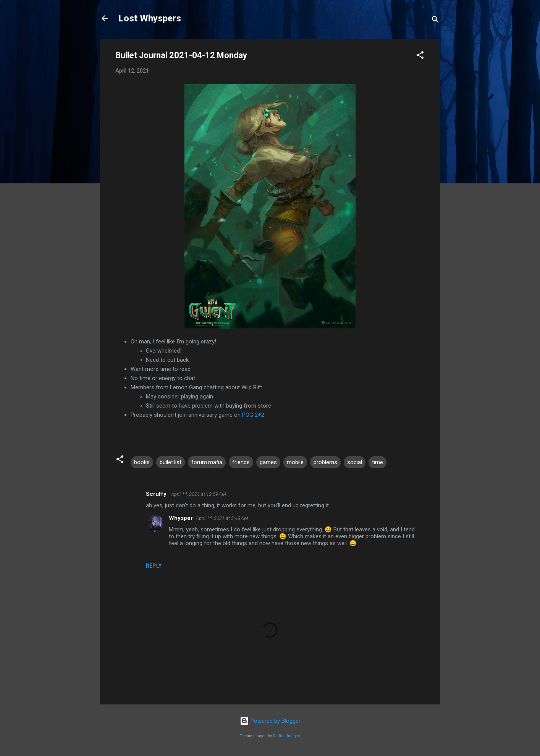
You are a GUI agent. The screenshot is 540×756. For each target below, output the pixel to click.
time (378, 462)
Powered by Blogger (270, 721)
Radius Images (287, 736)
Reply (154, 566)
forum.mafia (207, 462)
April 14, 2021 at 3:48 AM (222, 518)
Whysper (181, 518)
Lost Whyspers (150, 18)
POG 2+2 (253, 415)
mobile (295, 462)
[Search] (435, 21)
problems (325, 462)
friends (241, 462)
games (268, 462)
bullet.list (171, 462)
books (142, 462)
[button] (420, 56)
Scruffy (157, 494)
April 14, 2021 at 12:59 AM (199, 494)
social (355, 462)
